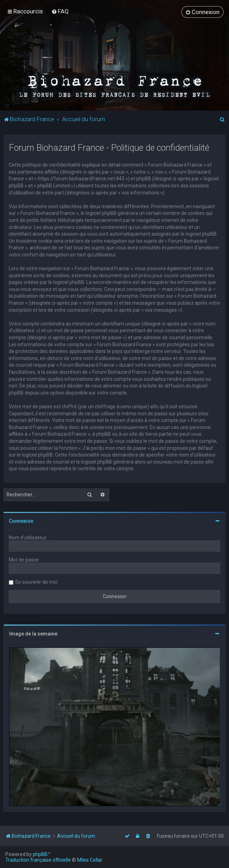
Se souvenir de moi (36, 582)
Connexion (21, 521)
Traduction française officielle (38, 860)
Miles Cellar (90, 860)
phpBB (40, 854)
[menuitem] (60, 11)
